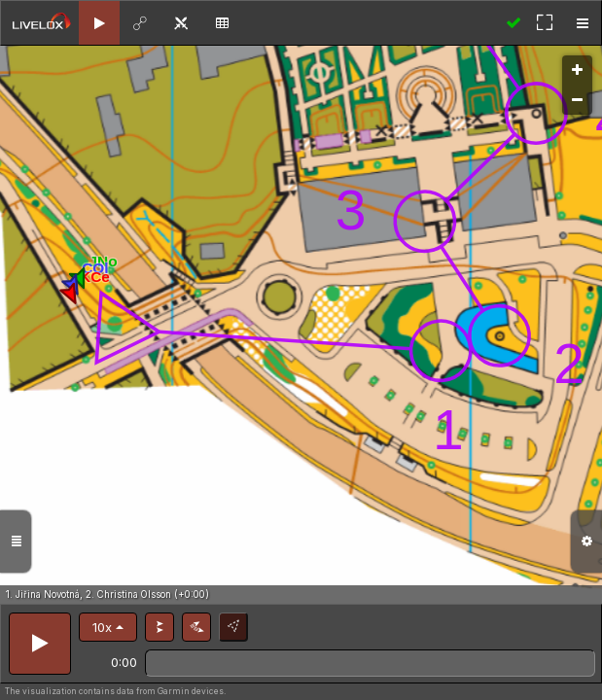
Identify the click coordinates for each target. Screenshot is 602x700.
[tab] (99, 23)
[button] (108, 627)
